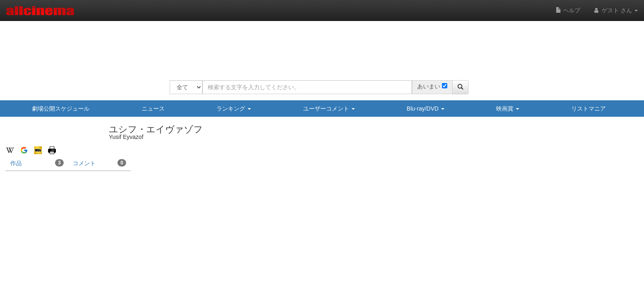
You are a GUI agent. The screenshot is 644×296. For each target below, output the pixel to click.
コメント (99, 163)
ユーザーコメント (329, 109)
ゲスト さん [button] (615, 10)
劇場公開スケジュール (61, 109)
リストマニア (589, 109)
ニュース (153, 109)
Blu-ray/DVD (425, 109)
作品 (37, 163)
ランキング (234, 109)
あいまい (429, 86)
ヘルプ (568, 10)
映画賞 (508, 109)
